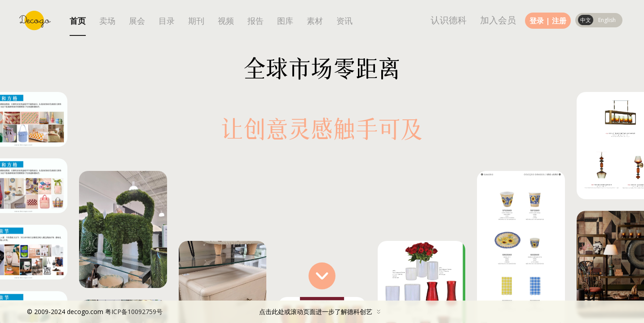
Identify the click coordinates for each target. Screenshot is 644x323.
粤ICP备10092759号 (134, 312)
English (607, 20)
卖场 (107, 21)
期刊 (196, 21)
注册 (559, 21)
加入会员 (498, 20)
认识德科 (449, 20)
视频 (226, 21)
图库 (285, 21)
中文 (586, 20)
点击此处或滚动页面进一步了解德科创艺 (206, 312)
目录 (167, 21)
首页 (78, 21)
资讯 (344, 21)
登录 (537, 21)
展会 (137, 21)
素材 (315, 21)
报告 (256, 21)
